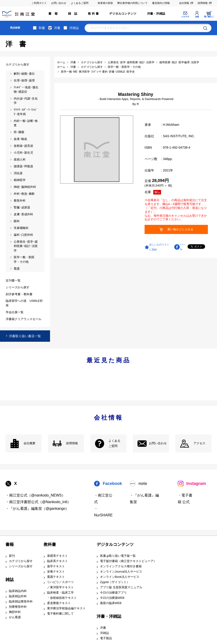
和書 (42, 28)
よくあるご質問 (80, 3)
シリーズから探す (21, 566)
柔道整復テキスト (59, 603)
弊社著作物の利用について (132, 3)
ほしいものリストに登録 (159, 247)
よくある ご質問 (114, 443)
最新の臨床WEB (111, 603)
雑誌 (10, 580)
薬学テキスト (56, 566)
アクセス (199, 443)
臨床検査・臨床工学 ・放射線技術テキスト (62, 595)
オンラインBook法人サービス (120, 577)
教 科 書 (93, 14)
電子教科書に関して (60, 614)
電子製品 (106, 638)
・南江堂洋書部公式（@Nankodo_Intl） (38, 502)
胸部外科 (15, 612)
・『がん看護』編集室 (144, 499)
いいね (182, 247)
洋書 (57, 28)
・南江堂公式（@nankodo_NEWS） (36, 495)
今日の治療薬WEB (112, 598)
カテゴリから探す (21, 561)
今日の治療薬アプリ (113, 593)
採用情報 (203, 3)
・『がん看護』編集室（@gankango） (37, 509)
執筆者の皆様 (105, 3)
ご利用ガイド (39, 3)
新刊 (12, 556)
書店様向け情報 (161, 3)
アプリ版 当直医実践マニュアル (121, 587)
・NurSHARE (103, 512)
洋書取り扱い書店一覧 (25, 336)
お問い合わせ (59, 3)
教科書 (50, 544)
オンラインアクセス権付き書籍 (121, 566)
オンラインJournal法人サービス (121, 572)
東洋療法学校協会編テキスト (66, 608)
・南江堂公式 (103, 499)
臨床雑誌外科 (18, 596)
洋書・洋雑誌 (156, 14)
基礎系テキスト (57, 556)
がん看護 (15, 617)
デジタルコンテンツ (123, 14)
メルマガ (185, 17)
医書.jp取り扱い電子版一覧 (118, 556)
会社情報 (184, 3)
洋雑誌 (74, 28)
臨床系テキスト (57, 561)
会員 (197, 17)
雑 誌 (73, 14)
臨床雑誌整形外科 (21, 602)
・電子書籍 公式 (185, 499)
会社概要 (29, 443)
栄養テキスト (56, 572)
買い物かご (209, 17)
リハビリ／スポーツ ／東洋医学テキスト (60, 585)
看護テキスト (56, 577)
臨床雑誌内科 (18, 591)
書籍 (10, 544)
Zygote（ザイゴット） (115, 582)
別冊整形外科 (18, 607)
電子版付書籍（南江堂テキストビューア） (128, 561)
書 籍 (53, 14)
